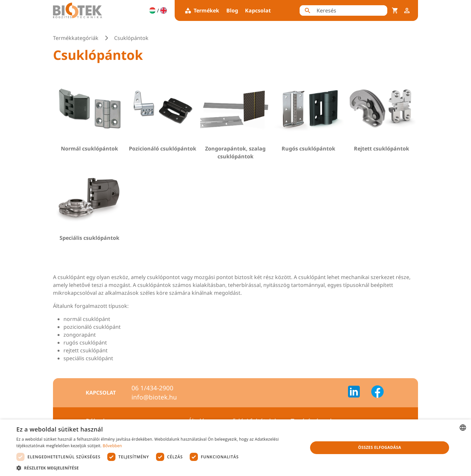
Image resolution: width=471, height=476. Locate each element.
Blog (232, 10)
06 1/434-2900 (152, 388)
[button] (158, 468)
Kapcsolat (258, 10)
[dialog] (235, 448)
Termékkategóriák (76, 38)
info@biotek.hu (154, 397)
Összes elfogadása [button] (380, 447)
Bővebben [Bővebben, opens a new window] (112, 446)
